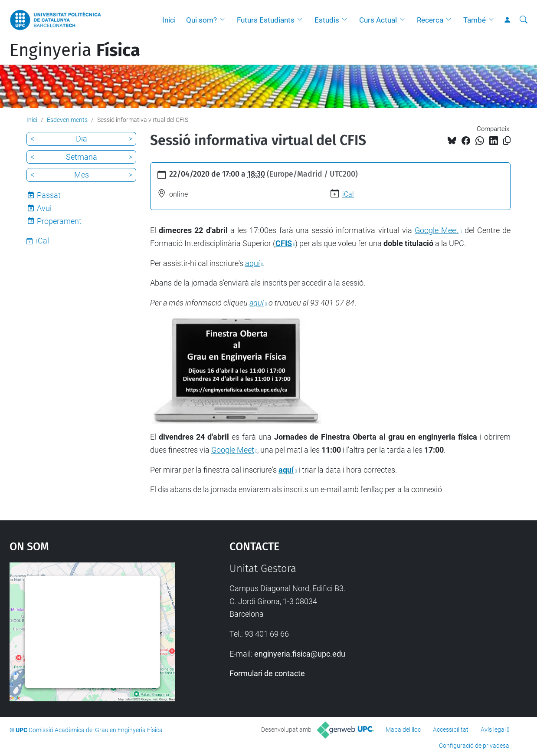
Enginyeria (75, 50)
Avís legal (493, 730)
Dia (82, 139)
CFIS (284, 243)
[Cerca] (524, 20)
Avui (44, 208)
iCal (348, 194)
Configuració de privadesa (474, 746)
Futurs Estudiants (266, 20)
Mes (82, 175)
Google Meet (437, 230)
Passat (49, 195)
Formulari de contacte (267, 673)
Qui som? (201, 20)
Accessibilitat (451, 730)
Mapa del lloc (403, 730)
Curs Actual (378, 20)
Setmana (82, 157)
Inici (169, 20)
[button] (224, 20)
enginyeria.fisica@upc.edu (300, 654)
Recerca (430, 20)
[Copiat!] (507, 141)
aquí (252, 263)
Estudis (327, 20)
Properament (59, 221)
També (475, 20)
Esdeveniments (67, 120)
